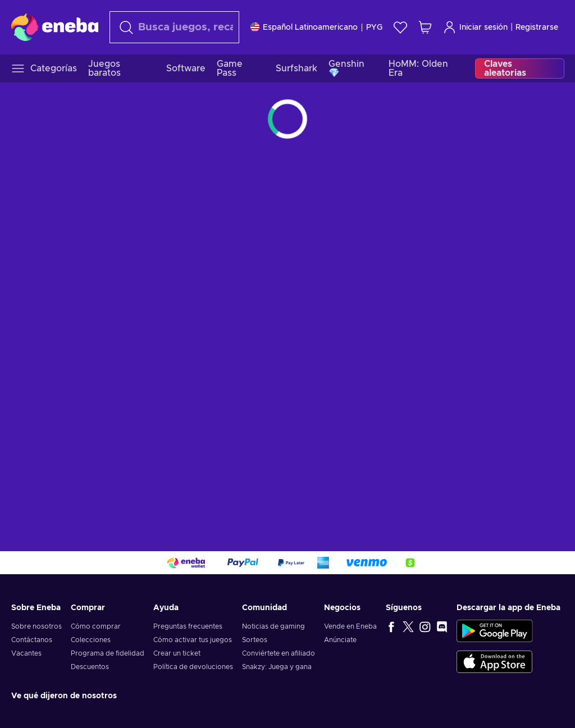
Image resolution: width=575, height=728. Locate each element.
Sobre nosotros (36, 626)
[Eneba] (55, 27)
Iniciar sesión (475, 27)
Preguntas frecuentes (188, 626)
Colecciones (91, 640)
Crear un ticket (177, 653)
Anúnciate (340, 640)
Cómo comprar (96, 626)
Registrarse (537, 28)
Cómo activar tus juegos (193, 640)
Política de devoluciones (193, 667)
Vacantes (26, 653)
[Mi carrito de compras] (425, 27)
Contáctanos (32, 640)
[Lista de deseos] (400, 27)
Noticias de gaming (273, 626)
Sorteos (255, 640)
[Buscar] (174, 27)
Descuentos (90, 667)
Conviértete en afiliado (279, 653)
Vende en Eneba (350, 626)
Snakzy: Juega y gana (277, 667)
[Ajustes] (316, 27)
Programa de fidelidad (108, 653)
